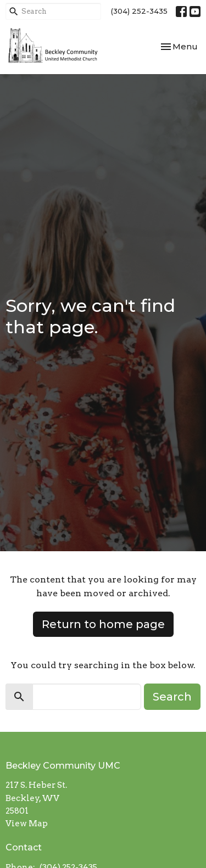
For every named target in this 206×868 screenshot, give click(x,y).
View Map (27, 824)
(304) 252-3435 (139, 11)
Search (172, 697)
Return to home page (103, 624)
